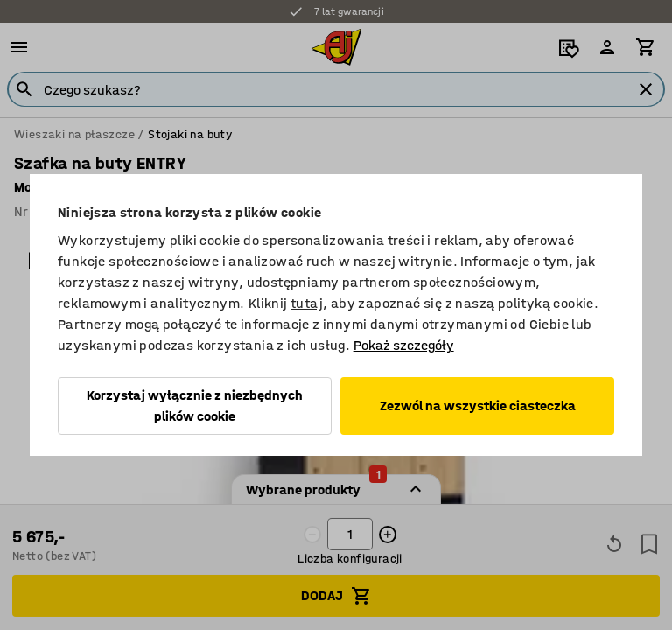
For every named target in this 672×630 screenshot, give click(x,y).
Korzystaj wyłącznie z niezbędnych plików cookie (195, 406)
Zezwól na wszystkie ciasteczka (478, 406)
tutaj (307, 303)
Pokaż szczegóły (404, 345)
